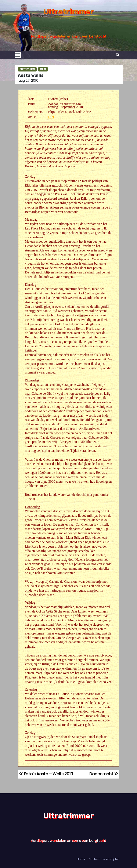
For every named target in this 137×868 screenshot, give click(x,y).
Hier (51, 117)
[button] (118, 55)
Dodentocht (104, 774)
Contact (94, 859)
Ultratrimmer (68, 11)
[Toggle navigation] (19, 55)
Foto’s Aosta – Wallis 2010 (46, 774)
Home (81, 859)
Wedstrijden (111, 859)
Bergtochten (27, 69)
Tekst (43, 69)
